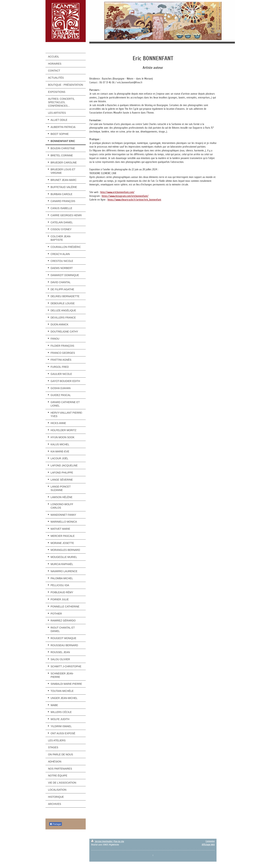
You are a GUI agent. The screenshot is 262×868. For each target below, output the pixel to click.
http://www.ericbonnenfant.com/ (117, 192)
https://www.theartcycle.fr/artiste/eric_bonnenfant (134, 200)
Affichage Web (208, 845)
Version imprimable (102, 841)
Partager (55, 824)
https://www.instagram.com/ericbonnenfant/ (125, 196)
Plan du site (119, 841)
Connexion (210, 841)
